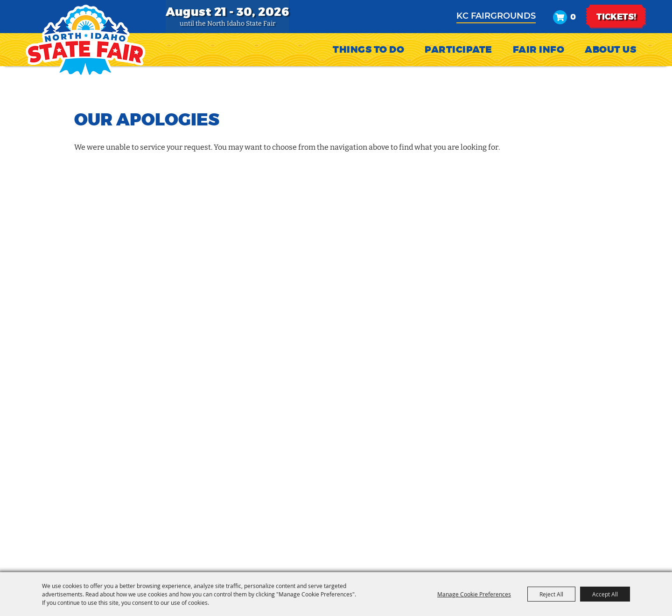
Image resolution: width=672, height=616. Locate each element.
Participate (458, 50)
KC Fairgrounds (496, 16)
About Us (610, 50)
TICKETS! (616, 17)
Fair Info (539, 50)
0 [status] (573, 17)
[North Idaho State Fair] (85, 41)
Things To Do (368, 50)
